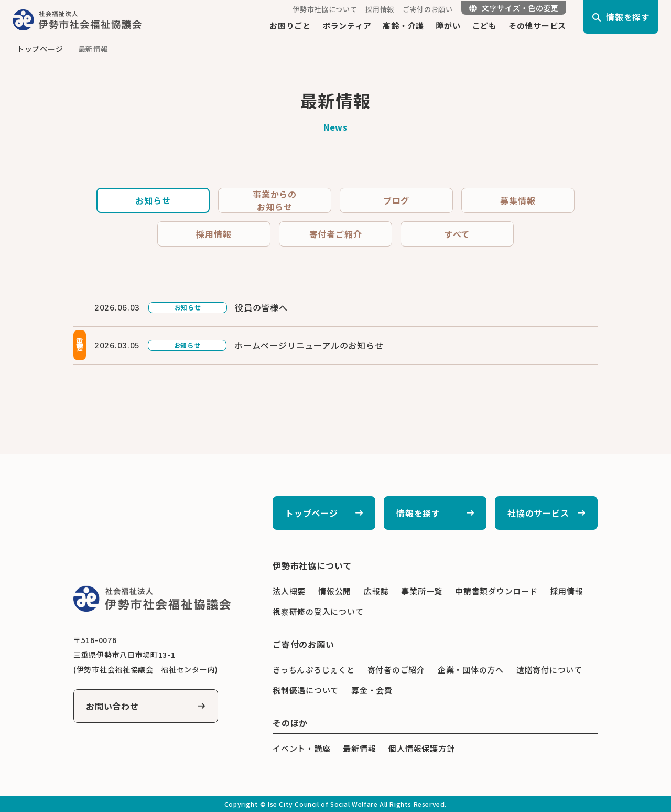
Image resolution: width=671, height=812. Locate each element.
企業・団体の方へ (471, 670)
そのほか (290, 723)
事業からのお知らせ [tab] (275, 200)
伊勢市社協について (325, 9)
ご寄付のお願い (428, 9)
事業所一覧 (422, 591)
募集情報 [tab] (518, 200)
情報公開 (335, 591)
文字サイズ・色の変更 (514, 8)
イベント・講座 (301, 748)
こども (485, 25)
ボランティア (347, 25)
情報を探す (418, 513)
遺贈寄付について (549, 670)
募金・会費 (372, 690)
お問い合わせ (112, 706)
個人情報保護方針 (421, 748)
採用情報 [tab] (214, 234)
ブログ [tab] (396, 200)
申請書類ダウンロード (496, 591)
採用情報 (380, 9)
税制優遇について (306, 690)
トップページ (40, 49)
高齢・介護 (403, 25)
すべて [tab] (457, 234)
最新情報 (359, 748)
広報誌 (376, 591)
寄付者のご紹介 (396, 670)
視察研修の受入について (318, 611)
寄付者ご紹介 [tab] (336, 234)
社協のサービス (538, 513)
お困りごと (290, 25)
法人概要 (289, 591)
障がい (448, 25)
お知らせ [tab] (153, 200)
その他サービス (537, 25)
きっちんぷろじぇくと (314, 670)
